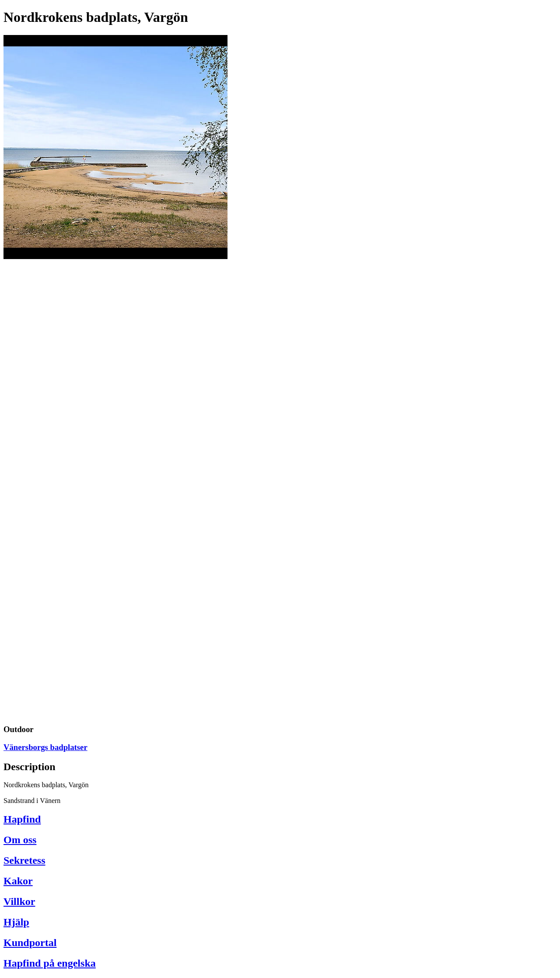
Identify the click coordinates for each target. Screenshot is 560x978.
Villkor (19, 901)
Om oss (20, 840)
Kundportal (30, 943)
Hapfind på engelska (50, 963)
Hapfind (22, 819)
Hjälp (16, 922)
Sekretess (24, 860)
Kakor (18, 881)
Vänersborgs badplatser (45, 747)
